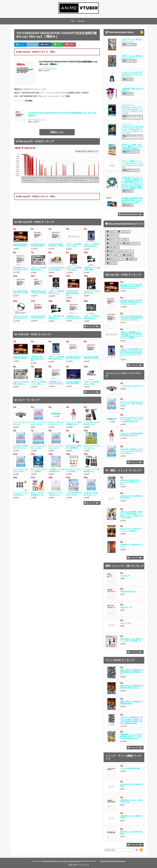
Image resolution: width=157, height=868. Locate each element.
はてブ (20, 44)
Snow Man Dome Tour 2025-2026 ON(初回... (21, 245)
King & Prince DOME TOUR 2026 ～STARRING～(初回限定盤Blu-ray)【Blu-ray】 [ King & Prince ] (132, 318)
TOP (72, 21)
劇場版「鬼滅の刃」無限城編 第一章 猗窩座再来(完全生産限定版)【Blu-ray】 (132, 672)
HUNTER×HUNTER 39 (128, 591)
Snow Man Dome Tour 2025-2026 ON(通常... (74, 383)
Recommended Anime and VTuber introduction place (62, 861)
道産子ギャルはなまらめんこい (119, 251)
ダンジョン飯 (129, 44)
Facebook (33, 44)
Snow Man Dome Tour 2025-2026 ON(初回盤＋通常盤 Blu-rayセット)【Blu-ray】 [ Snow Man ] (131, 302)
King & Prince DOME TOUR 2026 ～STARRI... (56, 245)
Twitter (45, 44)
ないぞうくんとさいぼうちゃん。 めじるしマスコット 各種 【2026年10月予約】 (132, 404)
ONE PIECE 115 (126, 607)
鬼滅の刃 (128, 191)
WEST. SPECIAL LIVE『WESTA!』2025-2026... (39, 292)
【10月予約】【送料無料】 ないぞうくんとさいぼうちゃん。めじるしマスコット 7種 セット (132, 451)
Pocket (70, 44)
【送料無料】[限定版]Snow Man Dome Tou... (73, 293)
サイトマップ (84, 865)
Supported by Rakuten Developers (113, 861)
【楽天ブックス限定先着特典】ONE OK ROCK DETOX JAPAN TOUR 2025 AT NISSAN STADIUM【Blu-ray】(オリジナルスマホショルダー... (132, 353)
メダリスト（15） (126, 623)
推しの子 (128, 79)
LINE (57, 44)
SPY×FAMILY (113, 255)
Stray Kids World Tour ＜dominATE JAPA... (38, 317)
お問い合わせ (73, 865)
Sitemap (81, 21)
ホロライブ (112, 236)
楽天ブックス (52, 68)
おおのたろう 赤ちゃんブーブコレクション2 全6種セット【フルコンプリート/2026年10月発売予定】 (132, 419)
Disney (111, 232)
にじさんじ (124, 232)
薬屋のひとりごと (131, 244)
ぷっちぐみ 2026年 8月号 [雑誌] (130, 768)
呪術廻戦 (127, 255)
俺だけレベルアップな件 (132, 117)
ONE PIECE (112, 247)
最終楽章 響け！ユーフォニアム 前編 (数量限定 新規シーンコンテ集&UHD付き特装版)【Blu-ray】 (131, 736)
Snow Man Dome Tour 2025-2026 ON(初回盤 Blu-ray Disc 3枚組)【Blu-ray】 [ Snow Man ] (131, 286)
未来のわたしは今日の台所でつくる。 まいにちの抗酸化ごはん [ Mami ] (131, 482)
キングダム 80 (125, 576)
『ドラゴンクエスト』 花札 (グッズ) (132, 386)
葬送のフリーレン (131, 152)
